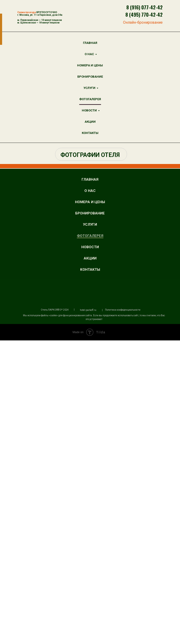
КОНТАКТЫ (90, 133)
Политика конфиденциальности (123, 613)
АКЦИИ (90, 122)
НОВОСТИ (89, 110)
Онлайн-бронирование (143, 22)
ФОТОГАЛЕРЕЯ (90, 99)
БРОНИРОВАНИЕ (90, 77)
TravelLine (15, 166)
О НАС (89, 54)
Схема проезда (27, 12)
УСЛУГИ (89, 88)
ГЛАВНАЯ (90, 43)
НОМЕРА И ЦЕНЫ (90, 65)
